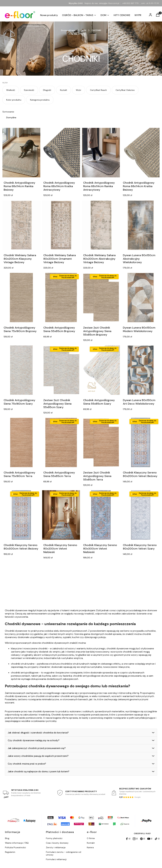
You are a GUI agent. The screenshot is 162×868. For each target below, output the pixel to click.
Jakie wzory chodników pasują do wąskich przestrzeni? (38, 756)
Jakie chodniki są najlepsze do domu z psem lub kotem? (38, 772)
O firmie (91, 838)
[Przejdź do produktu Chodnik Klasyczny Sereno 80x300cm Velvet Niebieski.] (101, 515)
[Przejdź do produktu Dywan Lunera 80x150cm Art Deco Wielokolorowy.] (141, 370)
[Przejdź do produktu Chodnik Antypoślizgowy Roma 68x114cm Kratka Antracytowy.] (61, 153)
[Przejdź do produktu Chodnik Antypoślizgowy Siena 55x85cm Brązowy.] (61, 298)
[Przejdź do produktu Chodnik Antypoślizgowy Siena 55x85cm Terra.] (61, 442)
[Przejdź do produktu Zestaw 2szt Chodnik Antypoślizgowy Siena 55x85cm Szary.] (61, 370)
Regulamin (10, 852)
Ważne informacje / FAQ (17, 843)
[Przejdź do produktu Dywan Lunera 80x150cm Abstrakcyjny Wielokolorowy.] (141, 225)
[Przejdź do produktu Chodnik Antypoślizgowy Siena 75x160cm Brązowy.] (21, 298)
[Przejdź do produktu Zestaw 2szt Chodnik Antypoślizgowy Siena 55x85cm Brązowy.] (101, 298)
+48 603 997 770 (130, 3)
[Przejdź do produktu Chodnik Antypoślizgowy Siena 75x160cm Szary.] (21, 370)
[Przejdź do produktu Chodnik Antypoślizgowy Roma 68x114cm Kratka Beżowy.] (141, 153)
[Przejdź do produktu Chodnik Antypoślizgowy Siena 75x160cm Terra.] (21, 442)
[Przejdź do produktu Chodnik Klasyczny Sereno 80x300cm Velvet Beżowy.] (21, 515)
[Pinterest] (142, 839)
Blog (7, 838)
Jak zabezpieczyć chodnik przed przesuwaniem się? (37, 748)
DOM (84, 30)
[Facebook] (128, 839)
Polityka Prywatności (15, 847)
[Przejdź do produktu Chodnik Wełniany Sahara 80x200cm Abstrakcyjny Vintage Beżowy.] (101, 225)
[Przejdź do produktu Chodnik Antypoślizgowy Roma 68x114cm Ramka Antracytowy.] (101, 153)
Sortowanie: (8, 112)
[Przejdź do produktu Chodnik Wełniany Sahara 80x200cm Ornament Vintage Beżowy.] (61, 225)
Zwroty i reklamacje (56, 847)
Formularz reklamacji (56, 859)
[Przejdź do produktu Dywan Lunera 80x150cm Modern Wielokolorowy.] (141, 298)
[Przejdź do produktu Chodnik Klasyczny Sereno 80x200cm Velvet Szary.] (141, 515)
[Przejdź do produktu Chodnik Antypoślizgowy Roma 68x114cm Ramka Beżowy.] (21, 153)
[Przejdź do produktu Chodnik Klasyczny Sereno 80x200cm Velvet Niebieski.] (61, 515)
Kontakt (91, 843)
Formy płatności (54, 838)
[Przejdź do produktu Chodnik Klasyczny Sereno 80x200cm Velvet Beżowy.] (141, 442)
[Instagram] (135, 839)
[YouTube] (150, 839)
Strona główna (68, 30)
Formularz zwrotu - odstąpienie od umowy (64, 853)
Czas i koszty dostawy (57, 843)
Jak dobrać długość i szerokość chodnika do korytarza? (38, 733)
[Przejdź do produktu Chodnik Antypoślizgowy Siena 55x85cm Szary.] (101, 370)
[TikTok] (157, 839)
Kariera (90, 847)
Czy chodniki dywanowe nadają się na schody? (34, 740)
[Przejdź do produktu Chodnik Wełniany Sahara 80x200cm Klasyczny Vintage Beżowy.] (21, 225)
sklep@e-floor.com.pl (109, 3)
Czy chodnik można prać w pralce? (27, 764)
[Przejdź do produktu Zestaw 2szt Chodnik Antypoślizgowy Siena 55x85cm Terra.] (101, 442)
